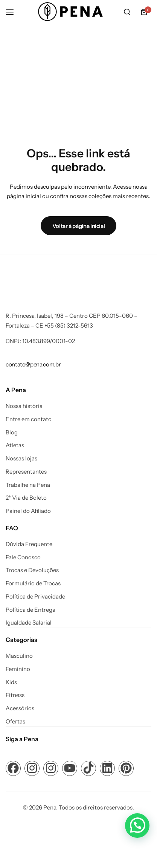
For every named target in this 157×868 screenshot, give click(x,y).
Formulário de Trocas (33, 583)
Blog (12, 432)
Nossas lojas (21, 459)
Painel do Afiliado (28, 511)
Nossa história (24, 406)
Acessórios (20, 708)
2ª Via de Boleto (26, 498)
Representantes (26, 472)
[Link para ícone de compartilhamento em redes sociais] (13, 768)
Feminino (18, 669)
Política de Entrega (30, 610)
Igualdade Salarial (29, 623)
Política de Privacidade (35, 597)
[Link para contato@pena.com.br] (33, 364)
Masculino (19, 656)
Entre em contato (29, 419)
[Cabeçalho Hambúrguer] (14, 12)
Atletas (15, 445)
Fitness (15, 695)
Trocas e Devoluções (32, 570)
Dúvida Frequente (29, 544)
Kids (11, 682)
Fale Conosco (23, 557)
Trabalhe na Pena (28, 485)
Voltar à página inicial (79, 226)
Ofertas (15, 722)
